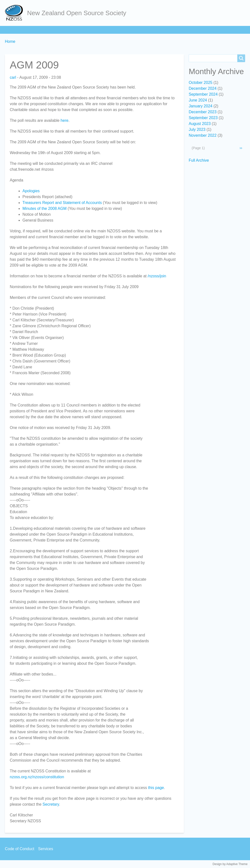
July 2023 (197, 130)
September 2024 (203, 94)
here (64, 120)
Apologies (31, 191)
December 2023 (203, 112)
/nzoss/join (157, 276)
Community (109, 30)
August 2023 (200, 124)
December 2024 (203, 88)
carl (13, 77)
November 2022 (203, 135)
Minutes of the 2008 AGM (45, 209)
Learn (69, 30)
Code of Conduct (20, 849)
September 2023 (203, 118)
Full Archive (199, 160)
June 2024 (198, 100)
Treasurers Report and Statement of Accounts (62, 203)
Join (51, 30)
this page (156, 788)
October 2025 (201, 83)
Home (13, 30)
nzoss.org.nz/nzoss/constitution (37, 777)
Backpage (186, 30)
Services (137, 30)
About (33, 30)
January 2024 (201, 106)
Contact (161, 30)
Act (87, 30)
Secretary (51, 804)
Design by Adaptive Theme (230, 864)
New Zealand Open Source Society (77, 13)
